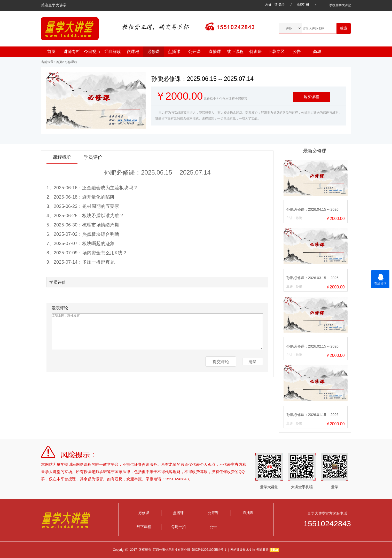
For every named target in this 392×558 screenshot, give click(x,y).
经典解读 (113, 52)
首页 (51, 52)
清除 (253, 362)
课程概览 (62, 157)
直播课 (215, 52)
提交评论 (221, 362)
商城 (317, 52)
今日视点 (92, 52)
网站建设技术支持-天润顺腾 (249, 550)
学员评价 (93, 157)
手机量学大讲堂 (336, 5)
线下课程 (235, 52)
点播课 (174, 52)
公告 (297, 52)
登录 (281, 5)
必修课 (154, 52)
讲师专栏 (72, 52)
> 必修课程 (70, 62)
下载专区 (276, 52)
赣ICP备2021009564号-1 (209, 550)
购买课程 (311, 97)
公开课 (194, 52)
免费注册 (303, 5)
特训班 (256, 52)
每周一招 (178, 527)
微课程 (133, 52)
